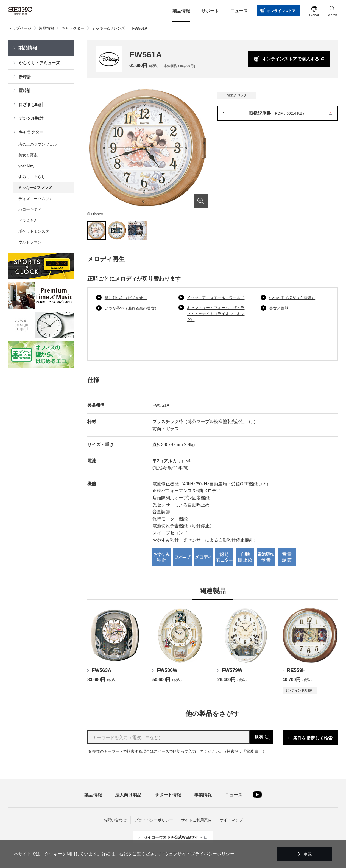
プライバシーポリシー (154, 820)
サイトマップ (231, 820)
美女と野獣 (279, 308)
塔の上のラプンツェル (38, 144)
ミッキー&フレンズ (35, 188)
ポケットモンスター (36, 231)
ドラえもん (28, 220)
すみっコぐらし (32, 177)
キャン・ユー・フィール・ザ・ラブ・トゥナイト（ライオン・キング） (216, 314)
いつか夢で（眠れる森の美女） (132, 308)
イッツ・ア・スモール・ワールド (216, 298)
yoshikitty (26, 166)
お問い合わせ (115, 820)
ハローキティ (30, 209)
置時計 (25, 90)
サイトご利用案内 (196, 820)
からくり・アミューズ (39, 63)
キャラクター (31, 132)
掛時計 (25, 77)
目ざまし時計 (31, 104)
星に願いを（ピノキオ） (126, 298)
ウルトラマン (30, 242)
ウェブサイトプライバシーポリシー (199, 854)
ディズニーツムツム (36, 199)
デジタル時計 (31, 118)
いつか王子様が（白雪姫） (292, 298)
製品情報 (28, 48)
